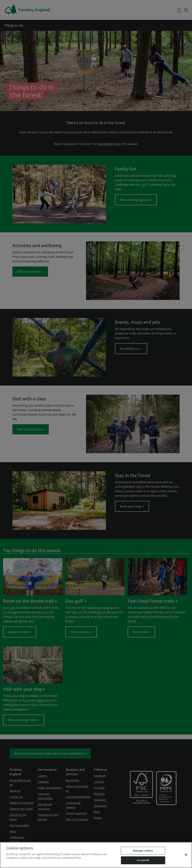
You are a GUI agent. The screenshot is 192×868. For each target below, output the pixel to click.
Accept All (143, 860)
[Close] (186, 854)
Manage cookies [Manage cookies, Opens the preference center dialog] (143, 851)
